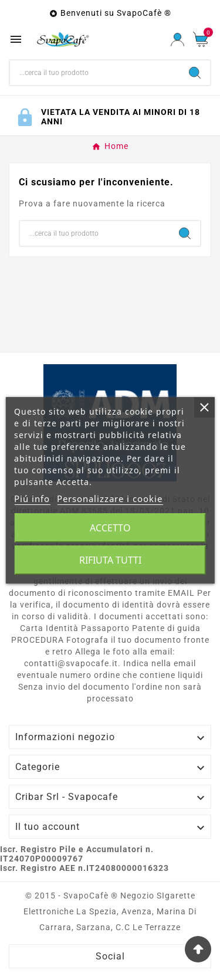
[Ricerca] (95, 73)
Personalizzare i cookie (110, 499)
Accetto (110, 528)
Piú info (32, 499)
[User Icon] (177, 40)
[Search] (195, 73)
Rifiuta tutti (110, 560)
